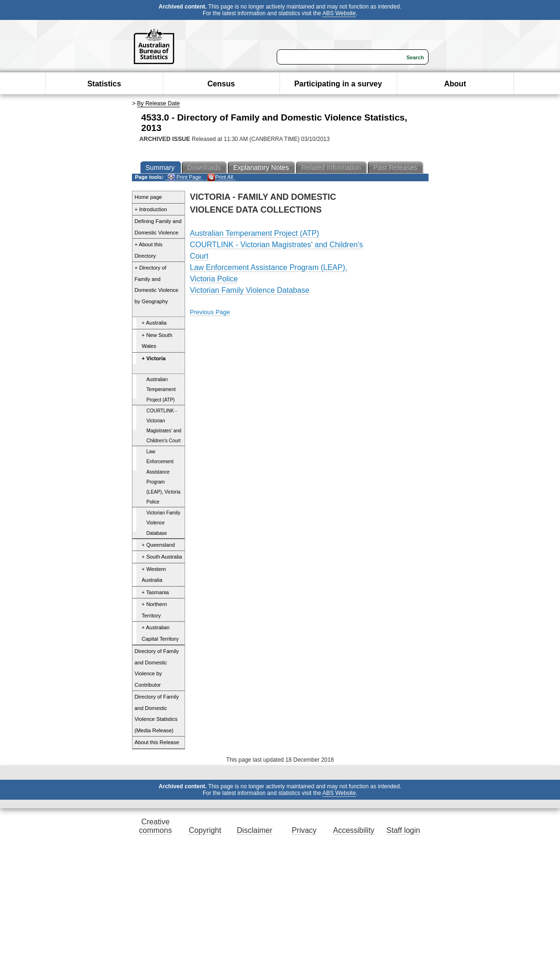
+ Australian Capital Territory (160, 633)
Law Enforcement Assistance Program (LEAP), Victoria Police (164, 477)
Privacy (304, 830)
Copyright (205, 830)
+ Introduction (151, 209)
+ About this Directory (149, 250)
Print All (220, 177)
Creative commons (155, 826)
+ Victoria (154, 358)
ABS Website (339, 13)
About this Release (157, 742)
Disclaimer (255, 830)
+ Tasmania (155, 592)
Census (221, 84)
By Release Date (159, 103)
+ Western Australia (154, 575)
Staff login (403, 830)
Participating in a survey (338, 84)
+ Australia (154, 323)
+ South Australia (162, 557)
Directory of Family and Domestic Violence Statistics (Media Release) (157, 714)
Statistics (104, 84)
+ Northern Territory (154, 610)
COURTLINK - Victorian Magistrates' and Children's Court (164, 426)
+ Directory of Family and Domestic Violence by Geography (157, 285)
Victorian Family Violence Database (164, 523)
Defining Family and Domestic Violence (158, 227)
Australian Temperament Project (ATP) (161, 389)
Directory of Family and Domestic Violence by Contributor (157, 668)
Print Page (184, 177)
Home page (149, 197)
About (455, 84)
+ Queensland (159, 545)
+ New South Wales (157, 341)
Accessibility (354, 830)
